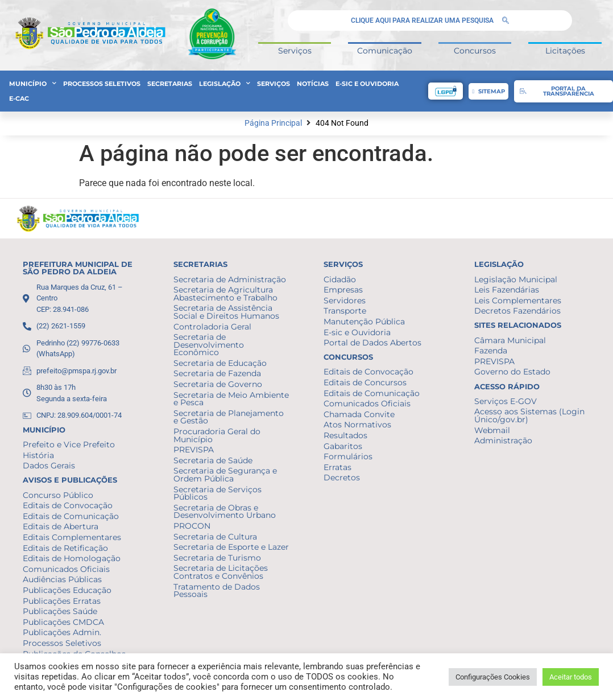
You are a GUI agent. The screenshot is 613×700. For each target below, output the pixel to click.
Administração (503, 440)
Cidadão (340, 279)
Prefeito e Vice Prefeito (69, 444)
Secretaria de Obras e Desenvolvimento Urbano (225, 512)
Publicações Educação (67, 590)
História (38, 455)
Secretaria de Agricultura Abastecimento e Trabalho (225, 294)
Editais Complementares (72, 537)
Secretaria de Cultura (215, 537)
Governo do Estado (512, 372)
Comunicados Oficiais (66, 569)
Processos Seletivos (102, 84)
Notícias (313, 84)
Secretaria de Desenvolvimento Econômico (209, 345)
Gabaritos (343, 446)
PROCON (192, 526)
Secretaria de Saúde (213, 460)
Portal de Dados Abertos (372, 343)
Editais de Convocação (68, 505)
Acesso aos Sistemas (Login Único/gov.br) (529, 415)
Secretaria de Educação (220, 363)
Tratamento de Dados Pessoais (217, 591)
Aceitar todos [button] (571, 677)
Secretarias (170, 84)
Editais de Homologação (72, 558)
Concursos (475, 51)
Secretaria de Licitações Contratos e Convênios (221, 572)
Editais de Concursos (365, 382)
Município (33, 84)
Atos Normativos (357, 425)
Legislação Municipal (516, 279)
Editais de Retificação (65, 548)
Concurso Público (58, 495)
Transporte (345, 311)
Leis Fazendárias (507, 290)
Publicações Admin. (62, 632)
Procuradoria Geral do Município (217, 435)
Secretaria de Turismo (217, 558)
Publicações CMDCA (63, 622)
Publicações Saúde (60, 611)
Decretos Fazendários (517, 311)
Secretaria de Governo (218, 384)
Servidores (345, 300)
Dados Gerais (49, 466)
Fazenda (491, 351)
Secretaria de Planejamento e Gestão (229, 417)
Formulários (348, 456)
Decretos (342, 477)
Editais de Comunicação (71, 516)
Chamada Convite (359, 414)
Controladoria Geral (212, 327)
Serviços (295, 51)
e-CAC (19, 98)
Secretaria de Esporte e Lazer (231, 547)
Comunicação (385, 51)
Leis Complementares (518, 300)
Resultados (345, 435)
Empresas (343, 290)
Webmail (492, 430)
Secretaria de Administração (230, 279)
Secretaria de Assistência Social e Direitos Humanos (226, 312)
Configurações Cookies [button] (493, 677)
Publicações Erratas (62, 601)
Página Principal (273, 123)
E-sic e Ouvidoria (367, 84)
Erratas (337, 467)
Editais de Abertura (61, 526)
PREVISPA (194, 450)
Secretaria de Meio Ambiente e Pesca (231, 399)
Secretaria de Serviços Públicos (218, 493)
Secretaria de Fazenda (217, 373)
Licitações (565, 51)
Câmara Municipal (510, 340)
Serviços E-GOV (506, 401)
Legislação (225, 84)
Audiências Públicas (62, 579)
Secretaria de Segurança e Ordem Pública (225, 475)
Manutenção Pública (364, 322)
